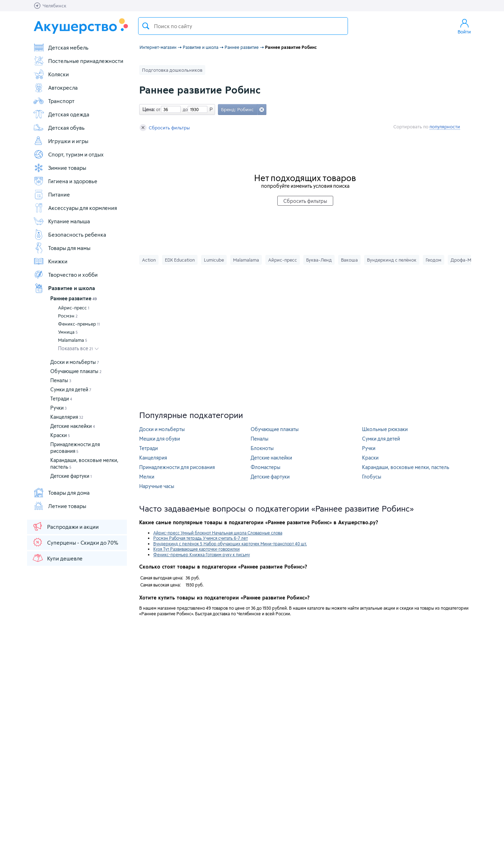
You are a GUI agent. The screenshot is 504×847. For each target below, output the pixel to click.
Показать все (75, 348)
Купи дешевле (57, 558)
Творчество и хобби (65, 275)
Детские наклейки (73, 426)
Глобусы (372, 477)
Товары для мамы (62, 248)
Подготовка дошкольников (172, 70)
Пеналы (61, 380)
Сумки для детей (71, 389)
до (184, 109)
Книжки (50, 261)
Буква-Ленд (319, 260)
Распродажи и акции (65, 526)
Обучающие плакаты (76, 371)
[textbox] (243, 26)
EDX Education (180, 260)
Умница (68, 332)
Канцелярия (67, 417)
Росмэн (68, 316)
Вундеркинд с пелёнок (392, 260)
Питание (51, 194)
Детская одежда (61, 114)
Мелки (147, 477)
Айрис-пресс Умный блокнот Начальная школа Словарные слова (218, 533)
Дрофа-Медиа (466, 260)
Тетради (61, 399)
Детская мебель (61, 47)
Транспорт (54, 101)
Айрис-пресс (74, 308)
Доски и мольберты (75, 362)
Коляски (51, 74)
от (157, 109)
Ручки (59, 408)
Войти (464, 26)
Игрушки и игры (61, 141)
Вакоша (349, 260)
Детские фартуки (71, 476)
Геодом (434, 260)
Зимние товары (60, 168)
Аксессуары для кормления (75, 208)
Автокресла (55, 88)
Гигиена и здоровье (65, 181)
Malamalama (73, 340)
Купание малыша (62, 221)
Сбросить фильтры (165, 128)
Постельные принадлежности (78, 61)
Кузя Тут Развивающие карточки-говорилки (196, 549)
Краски (60, 435)
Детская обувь (59, 128)
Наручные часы (157, 486)
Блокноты (262, 448)
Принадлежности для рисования (177, 467)
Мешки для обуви (160, 439)
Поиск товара (146, 26)
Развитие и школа (64, 288)
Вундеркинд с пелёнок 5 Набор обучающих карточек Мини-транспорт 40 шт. (230, 544)
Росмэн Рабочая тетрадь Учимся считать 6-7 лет (201, 538)
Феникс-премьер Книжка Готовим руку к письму (202, 554)
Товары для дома (61, 493)
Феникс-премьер (79, 324)
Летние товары (60, 506)
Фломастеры (266, 467)
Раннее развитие (74, 298)
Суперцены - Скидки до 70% (75, 542)
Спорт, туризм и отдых (68, 154)
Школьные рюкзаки (385, 429)
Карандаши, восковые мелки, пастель (406, 467)
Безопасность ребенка (70, 235)
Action (149, 260)
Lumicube (214, 260)
